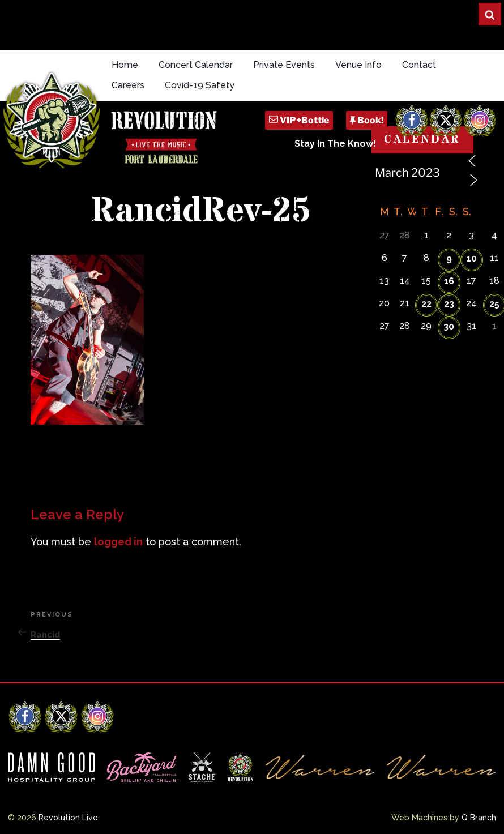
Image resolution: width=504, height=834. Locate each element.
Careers (128, 85)
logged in (118, 542)
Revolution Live (68, 818)
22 (426, 304)
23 (449, 304)
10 (472, 258)
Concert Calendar (196, 65)
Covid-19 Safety (200, 85)
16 (449, 281)
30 (449, 326)
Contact (419, 65)
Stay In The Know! (335, 144)
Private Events (284, 65)
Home (125, 65)
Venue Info (358, 65)
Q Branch (479, 818)
